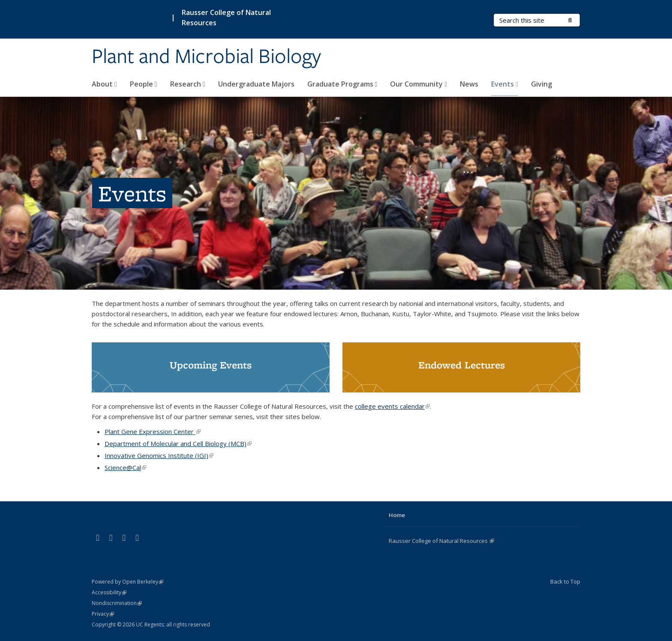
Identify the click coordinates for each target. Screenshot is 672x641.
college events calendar (392, 406)
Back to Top (565, 581)
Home (397, 515)
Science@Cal (125, 467)
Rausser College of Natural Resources (226, 18)
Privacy (103, 614)
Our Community (418, 84)
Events (505, 84)
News (469, 84)
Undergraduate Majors (256, 84)
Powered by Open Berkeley (127, 582)
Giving (541, 84)
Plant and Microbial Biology (206, 57)
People (144, 84)
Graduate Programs (342, 84)
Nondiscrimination (117, 603)
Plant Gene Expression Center (153, 431)
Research (188, 84)
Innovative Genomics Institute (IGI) (159, 455)
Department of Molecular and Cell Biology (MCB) (178, 443)
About (104, 84)
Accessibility (109, 592)
